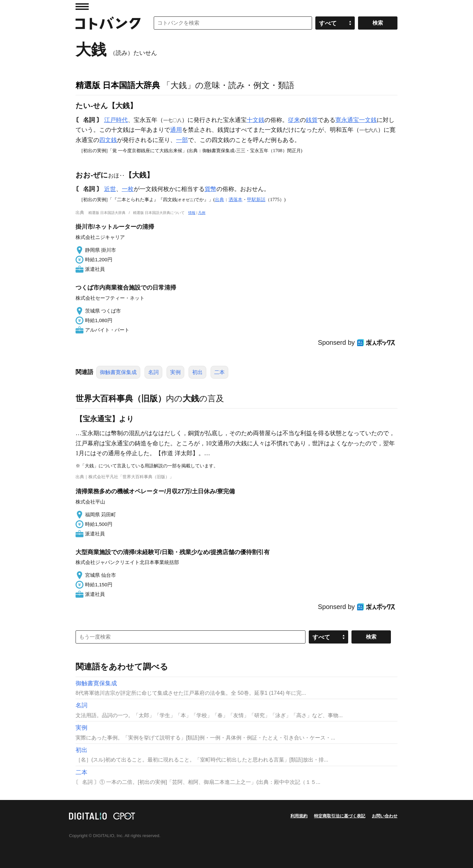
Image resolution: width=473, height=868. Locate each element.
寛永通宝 (347, 120)
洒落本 (236, 199)
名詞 (153, 372)
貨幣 (211, 189)
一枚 (128, 189)
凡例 (202, 213)
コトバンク (108, 23)
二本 (219, 372)
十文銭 (256, 120)
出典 (219, 199)
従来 (294, 120)
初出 (197, 372)
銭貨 (312, 120)
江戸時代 (116, 120)
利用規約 (299, 816)
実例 (175, 372)
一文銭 (368, 120)
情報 (192, 213)
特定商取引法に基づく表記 (340, 816)
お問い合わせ (385, 816)
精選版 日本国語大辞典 (118, 85)
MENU (82, 7)
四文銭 (108, 140)
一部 (182, 140)
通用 (176, 130)
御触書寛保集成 (118, 372)
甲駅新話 (256, 199)
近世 (110, 189)
